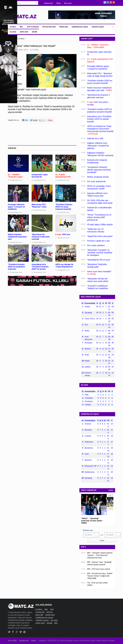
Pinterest (114, 2)
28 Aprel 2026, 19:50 (16, 242)
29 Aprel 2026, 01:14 (40, 180)
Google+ (111, 2)
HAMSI (111, 490)
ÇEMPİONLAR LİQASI (80, 27)
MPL (22, 27)
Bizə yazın (68, 3)
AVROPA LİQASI (98, 27)
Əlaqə (58, 3)
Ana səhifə (12, 641)
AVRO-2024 (24, 32)
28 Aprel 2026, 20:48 (40, 210)
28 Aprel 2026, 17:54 (63, 270)
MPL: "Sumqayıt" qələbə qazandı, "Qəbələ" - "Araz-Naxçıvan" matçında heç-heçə (100, 555)
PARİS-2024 (64, 27)
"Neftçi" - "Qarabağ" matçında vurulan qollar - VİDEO (92, 521)
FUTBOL (13, 27)
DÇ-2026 (13, 32)
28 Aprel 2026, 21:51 (16, 212)
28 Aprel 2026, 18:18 (40, 272)
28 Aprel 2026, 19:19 (40, 242)
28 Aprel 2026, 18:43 (63, 238)
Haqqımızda (48, 3)
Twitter (105, 2)
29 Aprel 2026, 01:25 (16, 180)
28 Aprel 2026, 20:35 (63, 212)
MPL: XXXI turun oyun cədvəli (99, 569)
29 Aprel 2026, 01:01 (63, 180)
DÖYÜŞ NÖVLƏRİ (49, 27)
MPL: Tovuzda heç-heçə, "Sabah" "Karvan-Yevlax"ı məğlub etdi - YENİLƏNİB (100, 576)
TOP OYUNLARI (33, 27)
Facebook (108, 2)
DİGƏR (34, 32)
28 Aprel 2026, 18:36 (16, 272)
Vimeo (21, 632)
